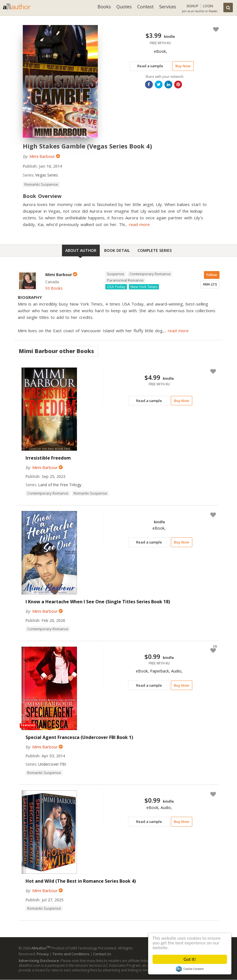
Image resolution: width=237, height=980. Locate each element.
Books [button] (104, 7)
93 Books (54, 288)
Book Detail (117, 250)
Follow (212, 275)
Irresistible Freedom (48, 458)
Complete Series (155, 250)
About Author (81, 250)
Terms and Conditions (71, 954)
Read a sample (150, 66)
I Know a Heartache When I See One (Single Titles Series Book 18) (98, 602)
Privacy (43, 954)
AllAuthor (41, 948)
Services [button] (168, 7)
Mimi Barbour (42, 156)
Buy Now (183, 66)
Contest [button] (145, 7)
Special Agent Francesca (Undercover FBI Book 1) (79, 737)
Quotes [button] (124, 7)
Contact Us (102, 954)
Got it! (190, 959)
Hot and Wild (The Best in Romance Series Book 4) (81, 881)
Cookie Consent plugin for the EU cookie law (190, 969)
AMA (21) (210, 284)
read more (139, 224)
